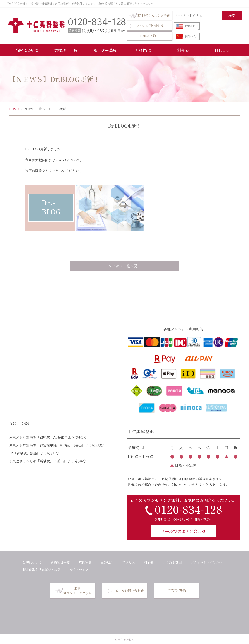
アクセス (129, 562)
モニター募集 (105, 50)
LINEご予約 (148, 36)
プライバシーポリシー (206, 562)
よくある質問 (172, 562)
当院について (27, 50)
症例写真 (144, 50)
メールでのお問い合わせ (183, 531)
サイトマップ (79, 570)
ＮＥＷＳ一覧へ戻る (124, 266)
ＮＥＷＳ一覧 (33, 109)
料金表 (183, 50)
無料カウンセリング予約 (149, 15)
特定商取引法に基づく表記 (42, 570)
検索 (232, 15)
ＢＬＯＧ (222, 50)
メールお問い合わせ (146, 26)
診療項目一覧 (66, 50)
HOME (14, 109)
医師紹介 (107, 562)
